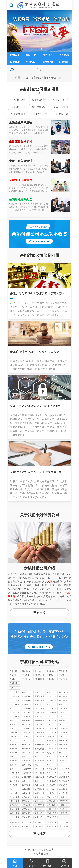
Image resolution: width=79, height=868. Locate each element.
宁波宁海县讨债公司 (64, 679)
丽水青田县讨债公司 (39, 789)
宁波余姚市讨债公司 (39, 679)
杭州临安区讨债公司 (52, 701)
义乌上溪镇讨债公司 (15, 805)
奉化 (11, 708)
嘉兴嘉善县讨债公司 (27, 761)
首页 (26, 78)
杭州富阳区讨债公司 (39, 701)
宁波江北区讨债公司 (27, 675)
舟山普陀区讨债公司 (39, 777)
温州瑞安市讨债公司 (15, 737)
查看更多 (39, 613)
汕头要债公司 (64, 822)
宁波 (54, 78)
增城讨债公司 (39, 826)
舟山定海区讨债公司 (27, 777)
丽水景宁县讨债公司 (52, 793)
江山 (24, 781)
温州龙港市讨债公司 (39, 737)
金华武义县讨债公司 (52, 769)
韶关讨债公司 (15, 826)
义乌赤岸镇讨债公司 (52, 805)
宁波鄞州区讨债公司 (64, 675)
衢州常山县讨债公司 (27, 785)
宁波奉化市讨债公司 (27, 679)
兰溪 (36, 765)
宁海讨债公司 (64, 671)
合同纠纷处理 (18, 107)
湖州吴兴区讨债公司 (52, 749)
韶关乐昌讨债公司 (39, 822)
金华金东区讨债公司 (39, 769)
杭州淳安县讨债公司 (15, 705)
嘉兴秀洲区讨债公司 (15, 761)
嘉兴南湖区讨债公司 (64, 757)
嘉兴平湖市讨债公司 (52, 761)
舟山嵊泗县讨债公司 (64, 777)
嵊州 (11, 720)
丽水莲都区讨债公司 (27, 789)
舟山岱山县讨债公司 (52, 777)
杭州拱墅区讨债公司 (15, 697)
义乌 (49, 765)
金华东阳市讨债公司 (52, 773)
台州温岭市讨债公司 (27, 749)
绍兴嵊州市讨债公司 (15, 725)
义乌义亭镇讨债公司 (39, 805)
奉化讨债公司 (39, 671)
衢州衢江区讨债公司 (64, 781)
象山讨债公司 (52, 671)
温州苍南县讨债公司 (39, 733)
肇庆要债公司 (15, 822)
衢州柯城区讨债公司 (52, 781)
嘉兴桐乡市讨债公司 (15, 765)
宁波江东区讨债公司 (52, 675)
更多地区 (39, 834)
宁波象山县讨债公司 (15, 683)
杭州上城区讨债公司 (64, 693)
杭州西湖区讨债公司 (27, 697)
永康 (11, 769)
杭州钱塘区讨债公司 (27, 701)
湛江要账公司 (27, 822)
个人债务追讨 (61, 107)
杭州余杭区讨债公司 (64, 697)
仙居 (36, 741)
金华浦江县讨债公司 (64, 769)
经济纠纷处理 (39, 100)
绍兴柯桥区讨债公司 (39, 721)
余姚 (61, 78)
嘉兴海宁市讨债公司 (64, 761)
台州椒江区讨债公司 (15, 745)
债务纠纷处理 (18, 100)
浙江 (46, 78)
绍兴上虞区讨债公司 (52, 721)
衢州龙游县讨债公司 (15, 785)
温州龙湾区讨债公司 (39, 729)
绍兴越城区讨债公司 (27, 721)
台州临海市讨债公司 (15, 749)
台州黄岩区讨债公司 (52, 741)
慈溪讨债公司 (27, 671)
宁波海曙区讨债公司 (39, 675)
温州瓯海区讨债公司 (52, 729)
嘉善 (36, 757)
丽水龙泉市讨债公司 (64, 793)
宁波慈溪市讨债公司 (52, 679)
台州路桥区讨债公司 (64, 741)
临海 (11, 741)
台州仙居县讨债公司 (27, 745)
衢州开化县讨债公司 (39, 785)
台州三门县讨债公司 (52, 745)
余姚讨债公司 (15, 671)
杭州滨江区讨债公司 (39, 697)
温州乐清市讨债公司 (27, 737)
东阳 (61, 765)
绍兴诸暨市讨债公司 (64, 721)
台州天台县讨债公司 (39, 745)
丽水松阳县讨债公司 (15, 793)
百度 (46, 854)
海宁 (61, 753)
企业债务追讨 (18, 114)
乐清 (61, 724)
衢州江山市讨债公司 (52, 785)
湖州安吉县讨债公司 (39, 753)
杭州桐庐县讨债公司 (64, 701)
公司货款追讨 (61, 114)
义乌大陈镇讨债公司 (27, 805)
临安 (49, 692)
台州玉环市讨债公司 (64, 745)
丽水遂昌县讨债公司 (64, 789)
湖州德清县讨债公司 (15, 753)
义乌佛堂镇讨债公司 (52, 801)
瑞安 (49, 724)
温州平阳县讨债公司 (27, 733)
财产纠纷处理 (61, 100)
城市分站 (36, 78)
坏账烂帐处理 (39, 107)
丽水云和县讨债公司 (27, 793)
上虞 (61, 716)
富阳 (36, 692)
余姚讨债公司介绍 (39, 568)
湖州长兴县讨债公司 (27, 753)
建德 (24, 692)
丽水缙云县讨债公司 (52, 789)
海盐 (49, 757)
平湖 (11, 757)
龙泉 (11, 789)
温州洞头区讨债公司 (64, 729)
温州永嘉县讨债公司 (15, 733)
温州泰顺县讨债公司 (64, 733)
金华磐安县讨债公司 (15, 773)
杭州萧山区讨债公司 (52, 697)
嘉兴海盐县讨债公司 (39, 761)
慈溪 (61, 704)
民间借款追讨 (39, 114)
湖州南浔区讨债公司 (64, 749)
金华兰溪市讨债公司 (27, 773)
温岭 (61, 737)
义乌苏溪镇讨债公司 (64, 801)
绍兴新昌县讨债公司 (27, 725)
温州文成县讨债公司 (52, 733)
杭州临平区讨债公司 (15, 701)
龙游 (36, 781)
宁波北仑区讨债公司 (15, 679)
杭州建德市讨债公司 (27, 705)
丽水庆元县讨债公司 (39, 793)
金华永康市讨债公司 (64, 773)
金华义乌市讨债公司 (39, 773)
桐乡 (24, 757)
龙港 (11, 728)
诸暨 (49, 716)
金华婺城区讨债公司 (27, 769)
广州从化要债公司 (27, 827)
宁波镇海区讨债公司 (15, 675)
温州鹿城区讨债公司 (27, 729)
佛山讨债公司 (52, 822)
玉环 (24, 741)
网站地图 (38, 854)
